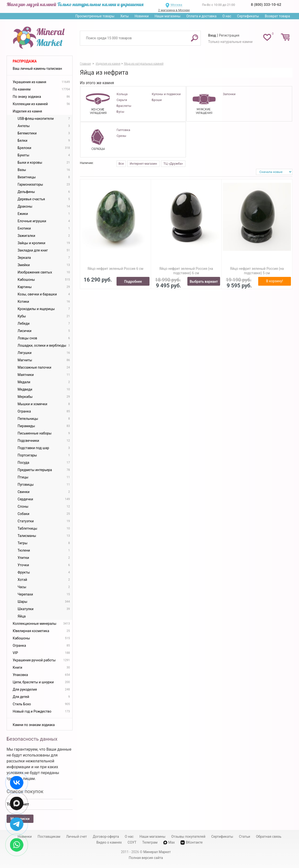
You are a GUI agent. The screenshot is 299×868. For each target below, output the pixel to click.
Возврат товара (277, 16)
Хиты (124, 16)
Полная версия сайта (146, 858)
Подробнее (133, 282)
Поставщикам (49, 837)
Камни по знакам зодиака (34, 725)
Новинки (142, 16)
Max (169, 842)
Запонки (229, 94)
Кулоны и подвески (166, 94)
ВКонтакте (192, 843)
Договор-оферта (106, 837)
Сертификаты (248, 16)
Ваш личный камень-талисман (37, 69)
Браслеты (124, 106)
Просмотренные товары (95, 16)
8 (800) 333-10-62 (266, 5)
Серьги (122, 100)
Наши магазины (168, 16)
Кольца (122, 94)
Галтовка (123, 130)
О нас (227, 16)
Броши (157, 100)
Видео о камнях (109, 842)
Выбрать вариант (204, 282)
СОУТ (132, 842)
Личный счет (77, 837)
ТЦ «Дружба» (173, 164)
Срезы (121, 136)
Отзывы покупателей (188, 837)
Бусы (120, 112)
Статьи (245, 837)
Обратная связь (269, 837)
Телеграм (150, 842)
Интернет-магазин (143, 164)
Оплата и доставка (202, 16)
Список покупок (25, 791)
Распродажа (25, 61)
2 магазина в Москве (174, 10)
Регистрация (229, 35)
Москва (176, 5)
